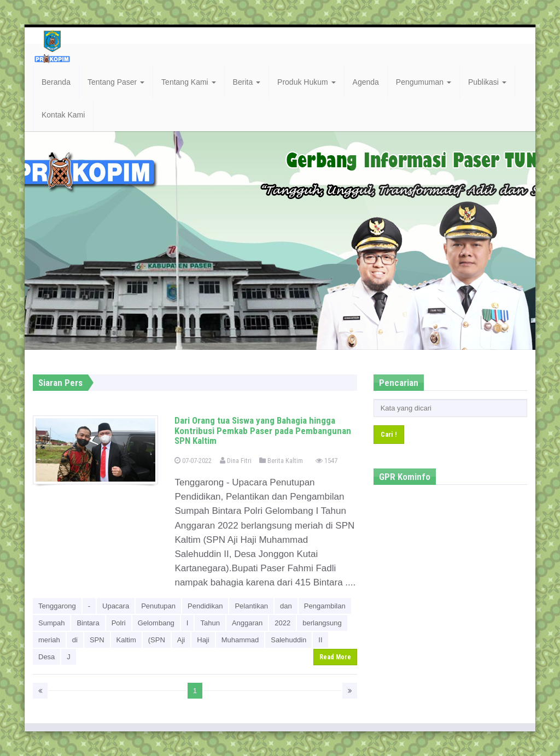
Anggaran (247, 623)
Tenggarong (57, 606)
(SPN (157, 640)
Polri (119, 623)
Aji (181, 640)
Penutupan (158, 606)
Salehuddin (288, 640)
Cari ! (389, 434)
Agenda (366, 82)
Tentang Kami (189, 82)
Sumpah (51, 623)
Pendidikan (205, 606)
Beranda (56, 82)
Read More (335, 657)
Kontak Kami (63, 115)
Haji (203, 640)
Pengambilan (325, 606)
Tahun (210, 623)
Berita (247, 82)
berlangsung (322, 623)
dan (286, 606)
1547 (326, 461)
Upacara (116, 606)
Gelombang (156, 623)
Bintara (88, 623)
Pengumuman (424, 82)
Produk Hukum (306, 82)
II (320, 640)
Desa (46, 657)
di (75, 640)
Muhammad (240, 640)
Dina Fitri (236, 461)
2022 (282, 623)
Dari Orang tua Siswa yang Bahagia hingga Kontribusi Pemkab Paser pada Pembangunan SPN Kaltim (263, 430)
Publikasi (487, 82)
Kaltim (126, 640)
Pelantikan (251, 606)
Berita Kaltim (281, 461)
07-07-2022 (193, 461)
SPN (97, 640)
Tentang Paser (116, 82)
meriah (49, 640)
